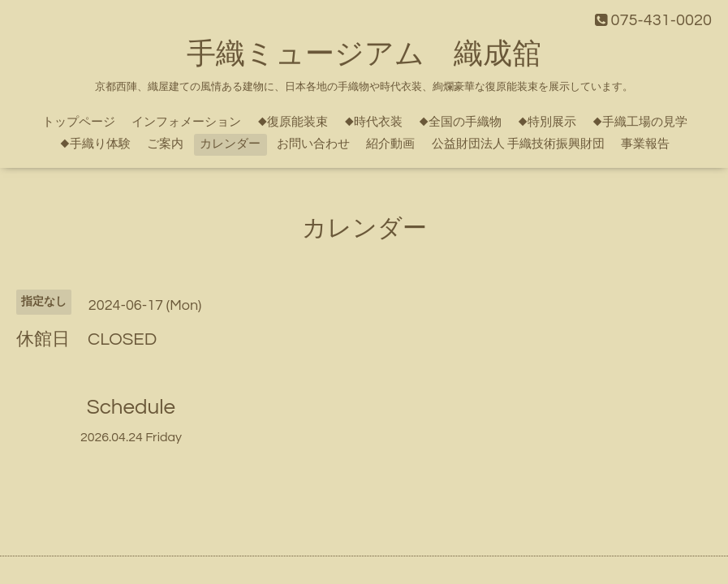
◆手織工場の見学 (640, 122)
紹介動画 (390, 144)
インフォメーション (186, 122)
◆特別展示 (547, 122)
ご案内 (165, 144)
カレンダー (230, 144)
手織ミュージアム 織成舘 (364, 54)
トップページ (79, 122)
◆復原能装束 (293, 122)
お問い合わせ (313, 144)
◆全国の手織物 (460, 122)
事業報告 (645, 144)
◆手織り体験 (95, 144)
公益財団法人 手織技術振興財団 (518, 144)
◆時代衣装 (373, 122)
